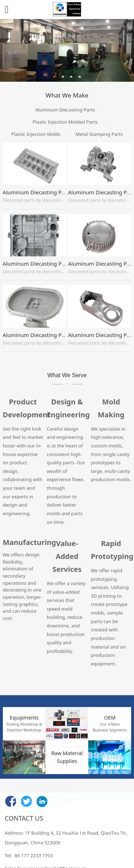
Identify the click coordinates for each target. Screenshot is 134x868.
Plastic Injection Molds (36, 134)
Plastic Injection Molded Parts (65, 122)
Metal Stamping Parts (99, 134)
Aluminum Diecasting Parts (65, 110)
